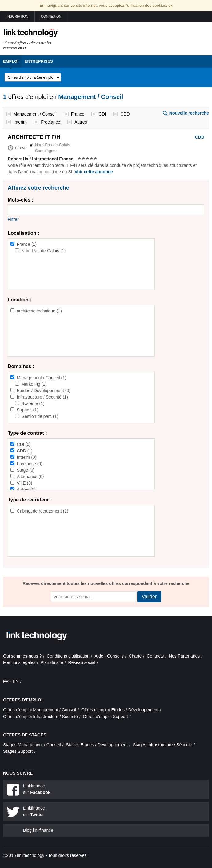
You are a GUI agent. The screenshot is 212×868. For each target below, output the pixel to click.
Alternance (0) (30, 477)
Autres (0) (26, 489)
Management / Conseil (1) (42, 378)
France (78, 114)
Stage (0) (26, 470)
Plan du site (52, 662)
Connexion (51, 16)
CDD (125, 114)
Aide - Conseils (109, 656)
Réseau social (82, 662)
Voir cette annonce (94, 172)
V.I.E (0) (25, 483)
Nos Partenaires (184, 656)
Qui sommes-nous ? (22, 656)
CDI (102, 114)
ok (170, 5)
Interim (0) (27, 457)
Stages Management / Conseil (32, 745)
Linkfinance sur (37, 789)
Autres (81, 122)
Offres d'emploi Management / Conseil (40, 710)
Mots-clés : (21, 200)
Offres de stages (25, 735)
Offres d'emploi (23, 700)
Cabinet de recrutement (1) (43, 511)
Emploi (11, 61)
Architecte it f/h (34, 137)
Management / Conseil (35, 114)
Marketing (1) (34, 384)
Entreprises (39, 61)
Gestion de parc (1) (40, 416)
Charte (135, 656)
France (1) (27, 244)
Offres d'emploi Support (106, 717)
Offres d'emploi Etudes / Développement (120, 710)
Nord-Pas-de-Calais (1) (43, 251)
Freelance (50, 122)
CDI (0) (24, 444)
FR (6, 681)
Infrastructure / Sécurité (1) (43, 397)
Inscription (17, 16)
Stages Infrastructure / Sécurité (163, 745)
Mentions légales (19, 662)
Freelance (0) (30, 464)
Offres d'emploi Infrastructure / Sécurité (40, 717)
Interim (20, 122)
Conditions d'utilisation (68, 656)
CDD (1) (25, 451)
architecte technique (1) (39, 311)
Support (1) (28, 410)
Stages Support (18, 751)
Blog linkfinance (38, 830)
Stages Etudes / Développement (97, 745)
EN (16, 681)
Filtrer (13, 219)
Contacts (155, 656)
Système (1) (33, 403)
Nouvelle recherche (189, 113)
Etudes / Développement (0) (44, 391)
